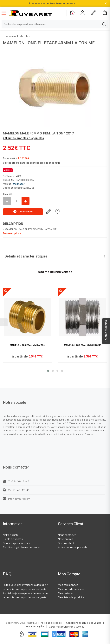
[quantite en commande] (16, 201)
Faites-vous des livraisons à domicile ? (25, 585)
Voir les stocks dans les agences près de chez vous (32, 163)
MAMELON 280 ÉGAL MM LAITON (28, 345)
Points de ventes (13, 539)
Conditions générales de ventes (22, 547)
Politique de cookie (51, 623)
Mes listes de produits (71, 597)
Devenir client (66, 543)
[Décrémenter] (7, 201)
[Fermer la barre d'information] (106, 3)
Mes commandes (68, 585)
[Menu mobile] (5, 13)
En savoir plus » (12, 233)
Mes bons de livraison (71, 589)
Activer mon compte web (72, 547)
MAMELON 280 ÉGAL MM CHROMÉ (83, 345)
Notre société (11, 535)
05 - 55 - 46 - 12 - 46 (16, 481)
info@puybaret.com (16, 499)
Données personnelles (16, 543)
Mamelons (11, 36)
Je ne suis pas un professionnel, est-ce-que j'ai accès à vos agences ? (44, 589)
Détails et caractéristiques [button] (26, 256)
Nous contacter (67, 535)
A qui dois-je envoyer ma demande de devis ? (30, 593)
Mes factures (66, 593)
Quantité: (8, 194)
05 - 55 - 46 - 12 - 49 (16, 490)
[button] (48, 371)
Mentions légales (35, 626)
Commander (23, 212)
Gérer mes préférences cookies (67, 627)
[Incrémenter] (25, 201)
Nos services (66, 539)
